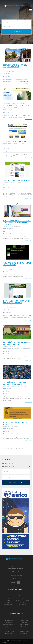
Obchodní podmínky (22, 598)
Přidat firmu (22, 596)
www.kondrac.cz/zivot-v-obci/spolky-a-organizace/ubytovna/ (17, 349)
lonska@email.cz (8, 312)
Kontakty (22, 602)
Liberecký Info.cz (9, 633)
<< (3, 448)
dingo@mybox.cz (8, 76)
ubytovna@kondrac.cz (9, 354)
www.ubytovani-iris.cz (9, 185)
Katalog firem (8, 598)
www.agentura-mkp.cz (9, 71)
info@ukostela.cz (8, 394)
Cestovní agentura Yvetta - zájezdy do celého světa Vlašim (16, 104)
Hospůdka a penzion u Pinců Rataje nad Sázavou (15, 66)
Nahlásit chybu (22, 605)
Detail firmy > (29, 83)
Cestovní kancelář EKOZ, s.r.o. (15, 141)
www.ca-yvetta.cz (8, 110)
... (19, 448)
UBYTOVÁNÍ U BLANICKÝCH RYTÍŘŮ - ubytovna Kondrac (17, 343)
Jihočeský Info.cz (24, 625)
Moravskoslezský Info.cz (9, 625)
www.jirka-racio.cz (8, 269)
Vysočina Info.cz (9, 627)
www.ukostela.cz (8, 389)
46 (22, 448)
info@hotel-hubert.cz (9, 234)
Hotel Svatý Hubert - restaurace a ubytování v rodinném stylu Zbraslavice (17, 222)
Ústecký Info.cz (9, 622)
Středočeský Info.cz (24, 629)
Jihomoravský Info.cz (9, 631)
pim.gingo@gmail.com (9, 434)
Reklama (8, 607)
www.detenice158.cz (9, 429)
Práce (8, 602)
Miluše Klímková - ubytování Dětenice (15, 423)
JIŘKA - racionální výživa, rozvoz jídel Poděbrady (17, 264)
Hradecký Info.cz (9, 629)
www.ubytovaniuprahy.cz (10, 307)
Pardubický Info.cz (9, 620)
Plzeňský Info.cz (24, 620)
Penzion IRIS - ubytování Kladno (16, 180)
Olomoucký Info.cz (24, 631)
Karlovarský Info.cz (24, 633)
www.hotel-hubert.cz (9, 229)
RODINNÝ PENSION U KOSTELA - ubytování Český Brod (15, 383)
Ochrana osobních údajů (22, 600)
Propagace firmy (8, 605)
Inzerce (8, 600)
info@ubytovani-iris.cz (9, 190)
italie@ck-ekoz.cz (8, 151)
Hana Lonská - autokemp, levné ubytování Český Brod (16, 302)
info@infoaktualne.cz (17, 575)
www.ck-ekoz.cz (7, 146)
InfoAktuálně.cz (15, 641)
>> (26, 448)
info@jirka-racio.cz (8, 272)
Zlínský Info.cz (24, 627)
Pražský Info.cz (24, 622)
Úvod (8, 596)
